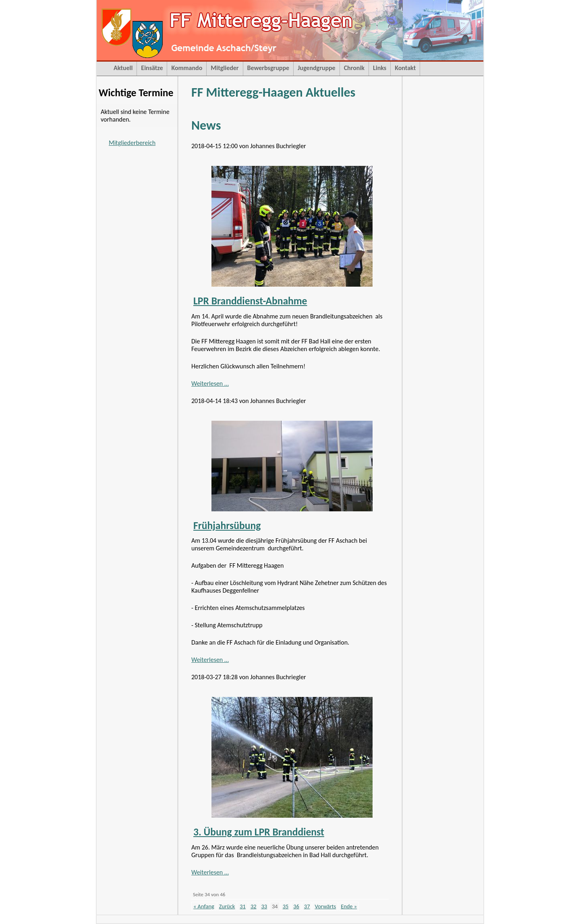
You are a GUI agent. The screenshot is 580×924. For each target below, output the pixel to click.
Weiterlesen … (210, 383)
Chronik (354, 68)
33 (264, 906)
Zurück (227, 906)
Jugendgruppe (317, 68)
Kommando (187, 68)
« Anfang (204, 906)
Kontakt (405, 68)
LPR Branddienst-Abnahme (250, 301)
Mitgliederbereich (132, 143)
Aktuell (123, 68)
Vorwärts (325, 906)
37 (307, 906)
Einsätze (152, 68)
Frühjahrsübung (227, 526)
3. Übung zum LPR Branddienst (259, 832)
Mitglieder (225, 68)
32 (254, 906)
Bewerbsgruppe (268, 68)
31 (243, 906)
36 (296, 906)
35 (286, 906)
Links (380, 68)
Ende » (349, 906)
